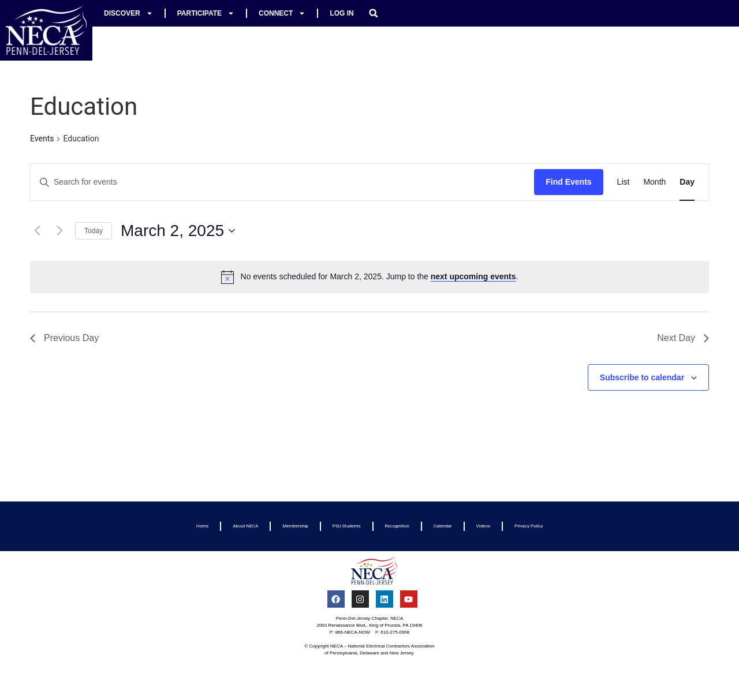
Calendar (443, 526)
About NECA (245, 526)
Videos (483, 526)
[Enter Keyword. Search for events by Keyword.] (282, 182)
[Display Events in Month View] (654, 182)
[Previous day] (37, 231)
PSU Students (347, 526)
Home (203, 526)
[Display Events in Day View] (687, 182)
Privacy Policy (529, 526)
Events (42, 138)
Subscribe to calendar (642, 377)
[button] (374, 13)
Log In (341, 13)
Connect (282, 13)
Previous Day (64, 338)
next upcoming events (473, 276)
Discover (128, 13)
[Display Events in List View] (624, 182)
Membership (295, 526)
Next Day (683, 338)
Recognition (397, 526)
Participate (206, 13)
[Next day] (59, 231)
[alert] (369, 277)
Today (94, 231)
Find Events (568, 182)
